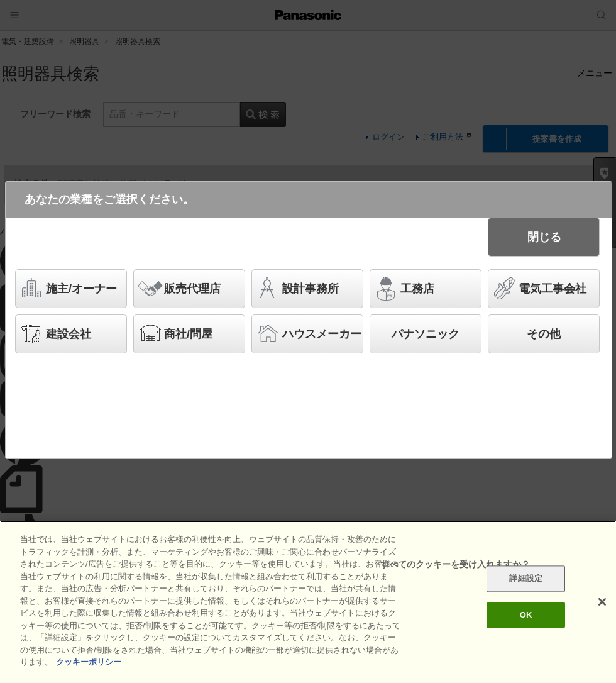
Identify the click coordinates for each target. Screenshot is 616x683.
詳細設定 (526, 579)
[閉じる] (602, 602)
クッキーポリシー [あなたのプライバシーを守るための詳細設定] (89, 662)
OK (526, 615)
